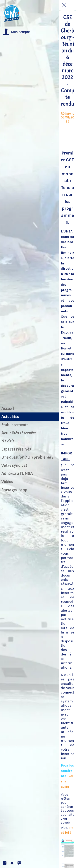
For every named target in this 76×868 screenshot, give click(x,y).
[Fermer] (64, 5)
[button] (16, 32)
